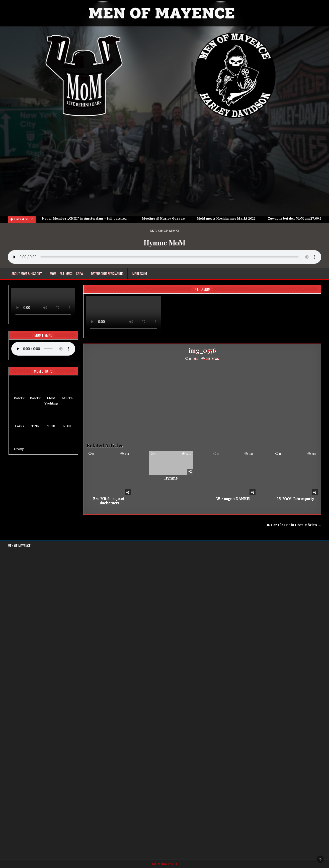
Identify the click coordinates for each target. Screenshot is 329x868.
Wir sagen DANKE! (233, 499)
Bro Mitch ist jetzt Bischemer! (109, 501)
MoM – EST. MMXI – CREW (66, 274)
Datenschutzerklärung (107, 274)
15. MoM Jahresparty (296, 499)
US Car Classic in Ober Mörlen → (293, 525)
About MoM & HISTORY (27, 274)
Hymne (171, 478)
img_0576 (202, 350)
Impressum (139, 274)
